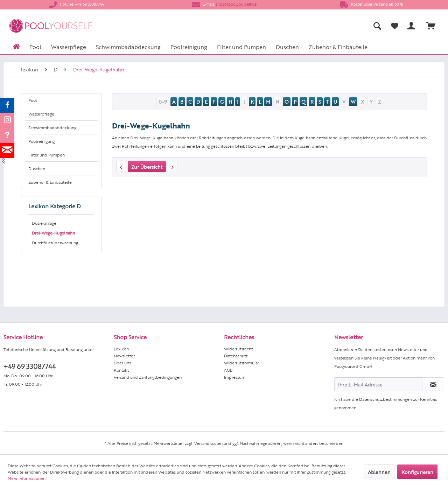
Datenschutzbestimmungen (386, 399)
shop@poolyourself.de (236, 4)
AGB (228, 370)
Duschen (37, 168)
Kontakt (121, 370)
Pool (33, 100)
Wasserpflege (41, 114)
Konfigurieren (417, 472)
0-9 (163, 102)
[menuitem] (308, 26)
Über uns (122, 363)
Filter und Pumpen (47, 155)
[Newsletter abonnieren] (433, 384)
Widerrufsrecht (238, 349)
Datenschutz (236, 356)
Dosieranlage (44, 223)
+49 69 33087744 (30, 366)
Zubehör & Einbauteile (50, 182)
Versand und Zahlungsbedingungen (148, 377)
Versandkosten (208, 443)
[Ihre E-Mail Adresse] (378, 384)
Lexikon (121, 349)
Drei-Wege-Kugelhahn (53, 233)
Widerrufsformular (241, 363)
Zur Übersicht (147, 167)
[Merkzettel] (395, 26)
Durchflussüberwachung (55, 243)
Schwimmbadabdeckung (52, 127)
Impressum (235, 377)
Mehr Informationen (27, 478)
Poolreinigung (41, 141)
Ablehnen (379, 472)
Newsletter (124, 356)
